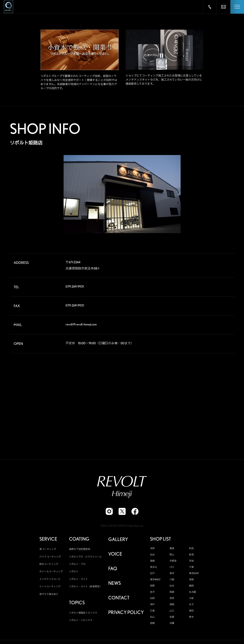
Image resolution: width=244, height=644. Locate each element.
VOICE (115, 555)
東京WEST (155, 580)
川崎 (172, 580)
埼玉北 (153, 568)
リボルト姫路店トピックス (83, 613)
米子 (191, 605)
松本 (172, 586)
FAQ (113, 569)
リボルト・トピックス (81, 621)
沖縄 (172, 624)
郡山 (172, 555)
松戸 (152, 574)
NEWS (114, 584)
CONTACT (119, 598)
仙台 (152, 555)
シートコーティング (50, 587)
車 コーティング (48, 550)
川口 (172, 568)
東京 (172, 574)
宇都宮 (173, 561)
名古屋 (193, 593)
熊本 (191, 618)
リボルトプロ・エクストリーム (85, 557)
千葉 (191, 568)
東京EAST (194, 574)
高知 (191, 611)
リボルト (74, 572)
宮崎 (152, 624)
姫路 (172, 605)
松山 (152, 618)
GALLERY (118, 540)
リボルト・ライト (78, 579)
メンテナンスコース (50, 579)
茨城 (191, 561)
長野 (152, 586)
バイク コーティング (50, 557)
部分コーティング (49, 564)
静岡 (191, 586)
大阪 (191, 599)
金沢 (152, 593)
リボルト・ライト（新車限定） (85, 587)
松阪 (152, 599)
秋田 (191, 549)
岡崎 (172, 593)
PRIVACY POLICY (126, 613)
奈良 (172, 599)
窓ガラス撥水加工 (49, 594)
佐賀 (172, 618)
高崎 (152, 561)
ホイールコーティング (51, 572)
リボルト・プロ (77, 564)
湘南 (191, 580)
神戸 (152, 605)
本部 (152, 549)
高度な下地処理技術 (80, 550)
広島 (152, 611)
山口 (172, 611)
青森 (172, 549)
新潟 (191, 555)
